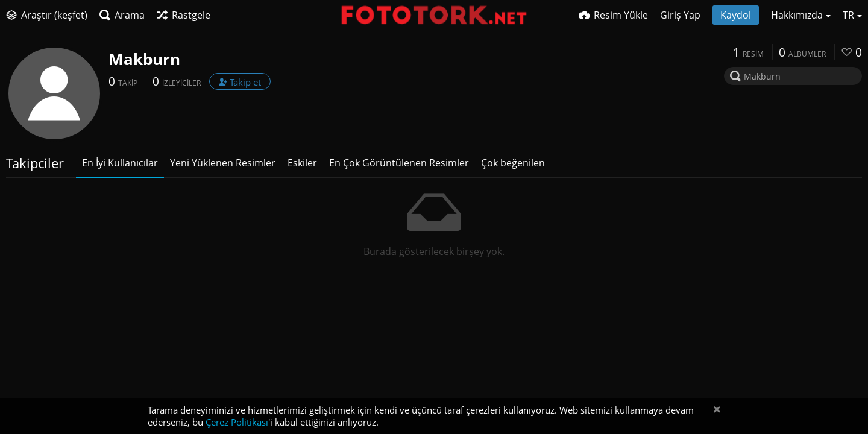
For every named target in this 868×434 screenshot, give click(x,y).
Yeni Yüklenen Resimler (223, 163)
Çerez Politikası (237, 422)
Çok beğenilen (513, 163)
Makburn (144, 59)
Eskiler (302, 163)
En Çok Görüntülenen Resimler (399, 163)
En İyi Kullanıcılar (120, 163)
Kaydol (736, 15)
